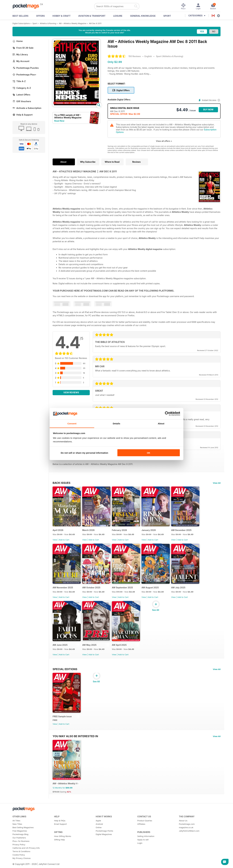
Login (140, 849)
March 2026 (89, 531)
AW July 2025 (182, 590)
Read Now (59, 121)
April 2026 (58, 531)
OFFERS (40, 16)
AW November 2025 (63, 590)
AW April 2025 (121, 648)
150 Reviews (135, 56)
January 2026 (151, 531)
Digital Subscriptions (21, 23)
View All (217, 483)
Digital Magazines (104, 840)
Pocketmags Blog (20, 840)
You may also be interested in (75, 741)
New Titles (17, 830)
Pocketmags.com (187, 830)
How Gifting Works (63, 842)
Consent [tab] (72, 423)
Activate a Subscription (27, 108)
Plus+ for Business (21, 847)
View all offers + (164, 141)
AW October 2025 (92, 590)
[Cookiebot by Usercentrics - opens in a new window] (167, 414)
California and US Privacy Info (26, 854)
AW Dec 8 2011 (95, 23)
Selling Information (146, 842)
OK (149, 453)
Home (18, 41)
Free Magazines (20, 837)
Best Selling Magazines (23, 833)
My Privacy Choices (22, 864)
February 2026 (121, 531)
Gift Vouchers (22, 101)
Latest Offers (21, 95)
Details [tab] (116, 423)
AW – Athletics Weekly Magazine (72, 23)
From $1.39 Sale (23, 48)
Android (99, 830)
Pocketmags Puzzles (26, 68)
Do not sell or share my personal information (84, 453)
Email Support (60, 830)
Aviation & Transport (92, 16)
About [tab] (161, 423)
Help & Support (23, 115)
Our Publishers (19, 843)
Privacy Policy (19, 850)
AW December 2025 (185, 531)
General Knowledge (143, 16)
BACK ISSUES (62, 483)
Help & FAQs (60, 826)
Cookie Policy (19, 861)
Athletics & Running (48, 23)
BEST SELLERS (20, 16)
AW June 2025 (60, 648)
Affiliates (141, 830)
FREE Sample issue (62, 721)
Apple (98, 826)
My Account (21, 61)
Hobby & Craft (62, 16)
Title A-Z (19, 81)
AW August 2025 (153, 590)
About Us (183, 826)
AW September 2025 (124, 590)
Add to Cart (64, 541)
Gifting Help (59, 845)
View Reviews (71, 392)
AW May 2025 (90, 648)
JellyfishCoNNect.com (189, 837)
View (55, 541)
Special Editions (65, 673)
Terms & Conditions (21, 857)
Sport (167, 16)
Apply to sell (143, 845)
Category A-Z (22, 88)
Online (99, 833)
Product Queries (145, 826)
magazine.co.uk (186, 833)
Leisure (118, 16)
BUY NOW (208, 110)
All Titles (16, 826)
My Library (20, 54)
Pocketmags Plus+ (24, 75)
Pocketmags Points (104, 837)
